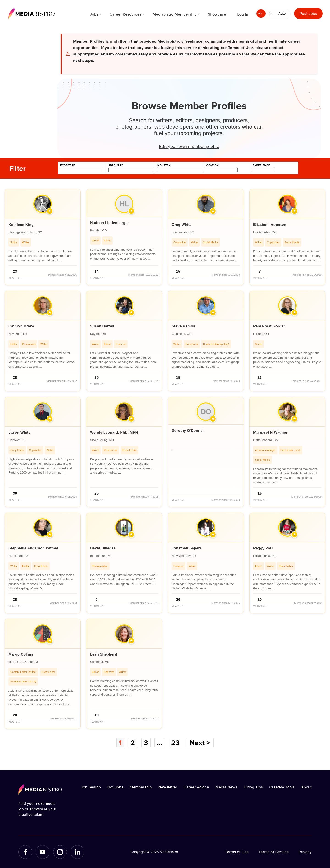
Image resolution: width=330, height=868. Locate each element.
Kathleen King (21, 225)
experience (261, 165)
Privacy (305, 852)
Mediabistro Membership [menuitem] (175, 14)
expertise (68, 165)
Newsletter (168, 787)
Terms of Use (237, 852)
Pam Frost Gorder (269, 326)
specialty (116, 165)
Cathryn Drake (21, 326)
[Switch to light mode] (261, 14)
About (306, 787)
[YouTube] (43, 852)
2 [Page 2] (133, 743)
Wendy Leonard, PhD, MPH (114, 432)
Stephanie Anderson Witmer (33, 548)
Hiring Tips (253, 787)
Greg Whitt (181, 225)
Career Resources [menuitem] (126, 14)
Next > (200, 743)
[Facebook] (25, 852)
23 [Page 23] (175, 743)
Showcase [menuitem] (217, 14)
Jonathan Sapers (187, 548)
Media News (226, 787)
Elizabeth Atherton (270, 225)
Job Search (91, 787)
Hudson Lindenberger (110, 223)
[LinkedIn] (77, 852)
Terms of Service (274, 852)
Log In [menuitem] (243, 14)
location (212, 165)
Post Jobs (309, 14)
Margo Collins (21, 654)
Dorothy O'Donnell (188, 431)
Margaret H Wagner (270, 432)
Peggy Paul (263, 548)
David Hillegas (103, 548)
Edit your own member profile (189, 146)
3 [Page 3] (146, 743)
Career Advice (196, 787)
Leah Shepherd (104, 654)
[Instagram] (60, 852)
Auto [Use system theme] (282, 13)
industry (163, 165)
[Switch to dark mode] (271, 14)
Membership (141, 787)
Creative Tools (282, 787)
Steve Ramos (183, 326)
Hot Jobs (115, 787)
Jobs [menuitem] (94, 14)
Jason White (19, 432)
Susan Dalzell (102, 326)
